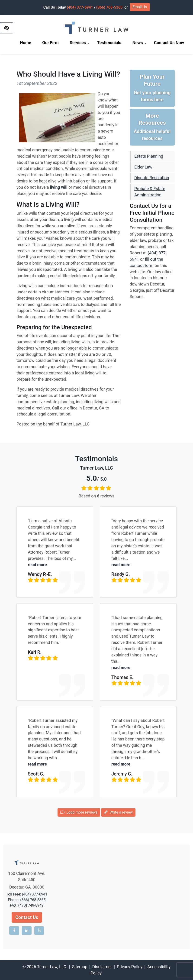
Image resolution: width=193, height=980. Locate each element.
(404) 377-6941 (80, 7)
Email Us (140, 7)
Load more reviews (79, 812)
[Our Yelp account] (39, 931)
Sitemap (80, 967)
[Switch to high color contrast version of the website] (7, 28)
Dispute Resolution (152, 178)
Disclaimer (102, 967)
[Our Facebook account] (14, 931)
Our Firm (50, 43)
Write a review (118, 812)
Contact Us (27, 917)
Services (80, 43)
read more (37, 565)
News (139, 43)
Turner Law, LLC (52, 967)
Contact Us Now (169, 43)
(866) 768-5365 (109, 7)
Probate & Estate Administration (150, 192)
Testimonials (109, 43)
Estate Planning (149, 156)
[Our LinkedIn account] (27, 931)
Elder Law (143, 167)
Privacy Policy (129, 967)
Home (26, 43)
